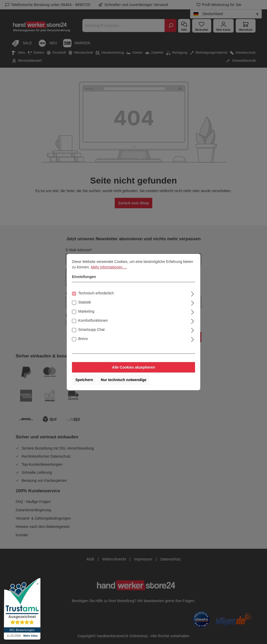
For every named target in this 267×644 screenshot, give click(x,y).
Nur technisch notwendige (124, 380)
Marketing (86, 311)
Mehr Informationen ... (109, 267)
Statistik (85, 302)
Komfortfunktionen (93, 320)
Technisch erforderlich (96, 293)
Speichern (84, 380)
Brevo (83, 339)
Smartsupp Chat (91, 330)
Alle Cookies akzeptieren (134, 367)
